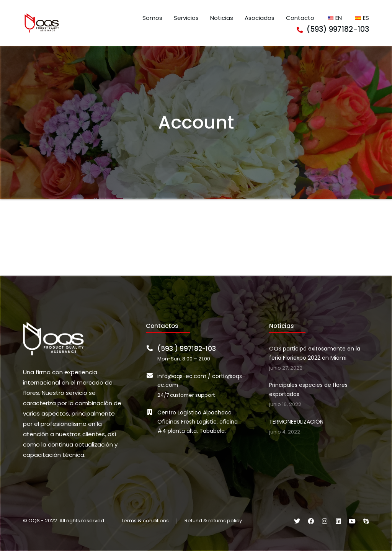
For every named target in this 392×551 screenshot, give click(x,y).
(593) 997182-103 (338, 29)
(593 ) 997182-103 (187, 349)
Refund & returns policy (213, 521)
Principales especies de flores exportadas (308, 390)
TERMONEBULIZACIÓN (296, 422)
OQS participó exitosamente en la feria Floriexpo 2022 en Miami (315, 353)
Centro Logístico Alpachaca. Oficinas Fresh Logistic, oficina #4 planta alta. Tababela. (198, 422)
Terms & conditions (145, 521)
